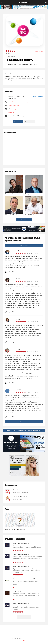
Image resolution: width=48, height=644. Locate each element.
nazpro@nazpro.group (14, 105)
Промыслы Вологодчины (21, 497)
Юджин (15, 490)
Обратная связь (18, 122)
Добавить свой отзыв (24, 422)
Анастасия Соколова (12, 194)
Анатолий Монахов (11, 214)
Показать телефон (37, 96)
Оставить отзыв (39, 51)
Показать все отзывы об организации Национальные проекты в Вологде (24, 430)
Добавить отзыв (24, 246)
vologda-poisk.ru (24, 2)
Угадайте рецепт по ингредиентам (15, 529)
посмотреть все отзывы (24, 617)
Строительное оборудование (20, 64)
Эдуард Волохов (30, 194)
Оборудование (33, 64)
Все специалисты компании (24, 219)
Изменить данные (29, 122)
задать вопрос (11, 57)
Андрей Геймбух (30, 214)
